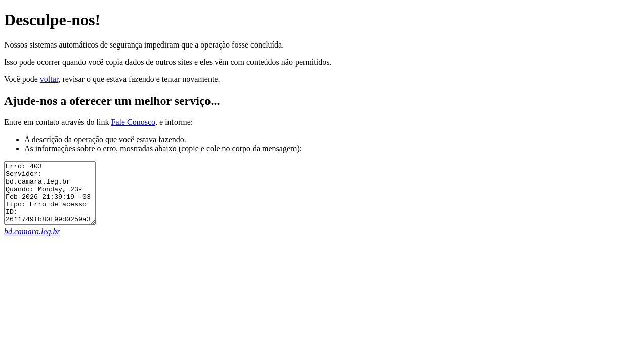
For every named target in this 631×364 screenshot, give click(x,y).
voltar (49, 79)
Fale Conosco (133, 122)
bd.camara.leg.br (32, 243)
